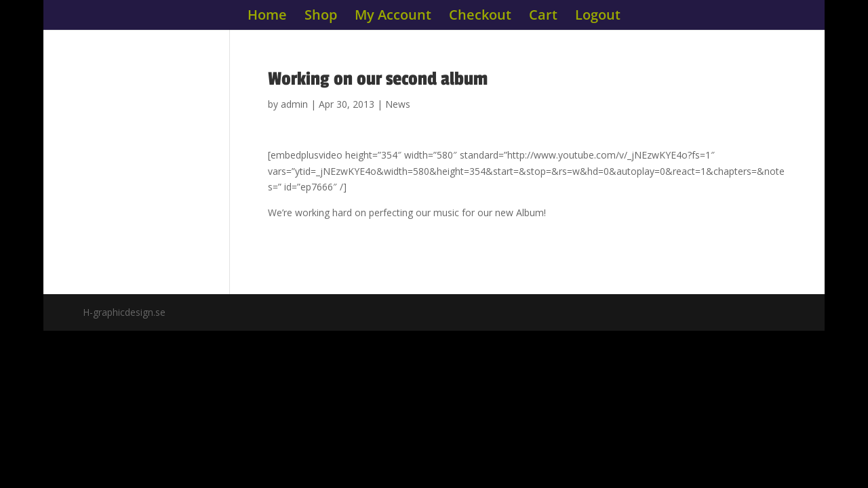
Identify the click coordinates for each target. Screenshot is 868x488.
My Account (393, 17)
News (398, 104)
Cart (543, 17)
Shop (321, 17)
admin (294, 104)
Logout (598, 17)
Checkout (480, 17)
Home (267, 17)
